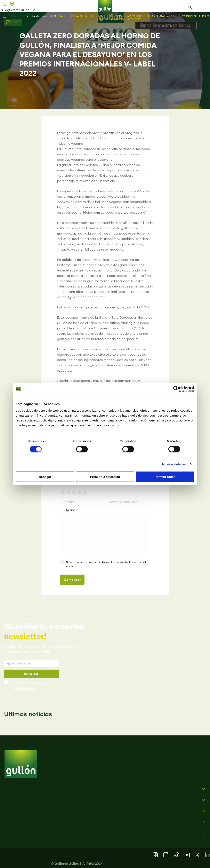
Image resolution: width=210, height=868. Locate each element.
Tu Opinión (69, 510)
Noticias (43, 16)
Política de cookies (24, 688)
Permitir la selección (105, 477)
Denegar (45, 477)
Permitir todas (165, 477)
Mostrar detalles (174, 464)
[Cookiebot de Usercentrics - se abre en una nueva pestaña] (176, 389)
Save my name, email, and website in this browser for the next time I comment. (106, 564)
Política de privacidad (37, 683)
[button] (190, 7)
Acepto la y (32, 685)
